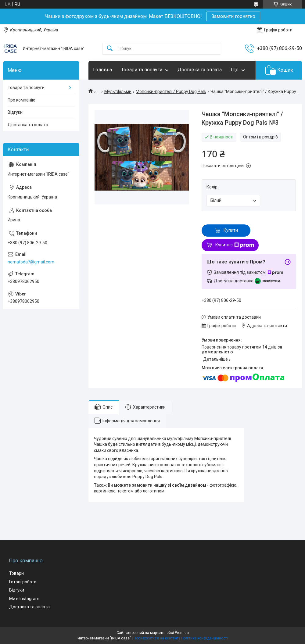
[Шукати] (110, 49)
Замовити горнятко (233, 16)
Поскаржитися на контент (156, 638)
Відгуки (15, 112)
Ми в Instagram (24, 599)
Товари (16, 573)
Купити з (235, 245)
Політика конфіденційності (205, 638)
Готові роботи (23, 582)
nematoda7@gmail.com (31, 262)
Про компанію (22, 100)
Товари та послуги (142, 70)
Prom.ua (182, 633)
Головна (102, 70)
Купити (231, 230)
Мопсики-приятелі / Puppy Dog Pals (171, 91)
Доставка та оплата (200, 70)
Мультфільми (118, 91)
